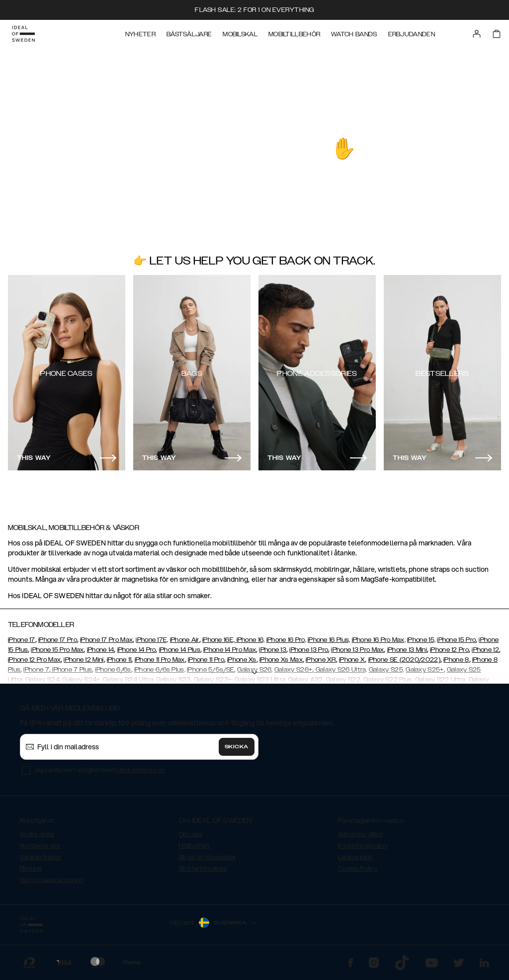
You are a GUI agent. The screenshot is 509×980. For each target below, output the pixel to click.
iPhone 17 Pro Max (106, 640)
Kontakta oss (40, 846)
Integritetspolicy (363, 846)
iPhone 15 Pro (456, 640)
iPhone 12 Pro (449, 650)
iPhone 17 (22, 640)
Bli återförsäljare (203, 869)
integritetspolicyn (140, 770)
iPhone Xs (242, 660)
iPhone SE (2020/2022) (404, 660)
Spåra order (37, 834)
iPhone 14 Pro (137, 650)
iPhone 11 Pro (206, 660)
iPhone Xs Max (281, 660)
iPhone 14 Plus (180, 650)
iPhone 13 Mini (407, 650)
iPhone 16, (251, 640)
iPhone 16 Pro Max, (379, 640)
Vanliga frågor (41, 857)
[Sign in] (477, 34)
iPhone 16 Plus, (329, 640)
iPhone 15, (421, 640)
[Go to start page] (23, 34)
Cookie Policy (358, 869)
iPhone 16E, (219, 640)
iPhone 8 (456, 660)
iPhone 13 (273, 650)
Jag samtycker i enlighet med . (100, 770)
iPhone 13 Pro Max (357, 650)
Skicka (237, 747)
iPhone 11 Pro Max (160, 660)
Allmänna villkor (361, 834)
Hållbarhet (194, 846)
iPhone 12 (485, 650)
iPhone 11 (119, 660)
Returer (31, 869)
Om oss (191, 834)
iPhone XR (321, 660)
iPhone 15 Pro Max (57, 650)
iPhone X (352, 660)
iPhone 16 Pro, (286, 640)
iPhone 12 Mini (84, 660)
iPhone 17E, (152, 640)
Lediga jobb (355, 857)
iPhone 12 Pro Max (34, 660)
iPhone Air (185, 640)
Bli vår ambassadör (207, 857)
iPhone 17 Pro (58, 640)
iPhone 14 (101, 650)
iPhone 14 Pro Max (230, 650)
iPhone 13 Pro (309, 650)
